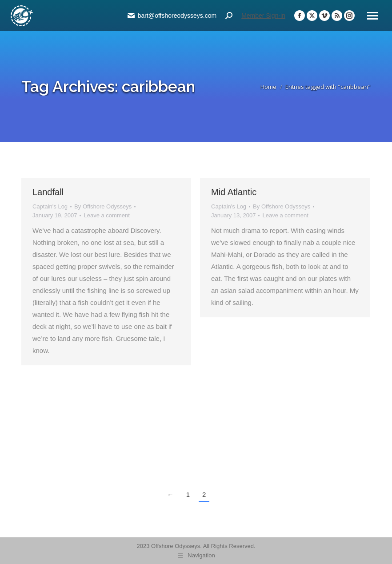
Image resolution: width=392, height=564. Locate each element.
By (103, 206)
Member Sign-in (263, 16)
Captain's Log (50, 206)
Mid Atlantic (234, 192)
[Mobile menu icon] (372, 16)
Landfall (48, 192)
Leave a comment (106, 215)
